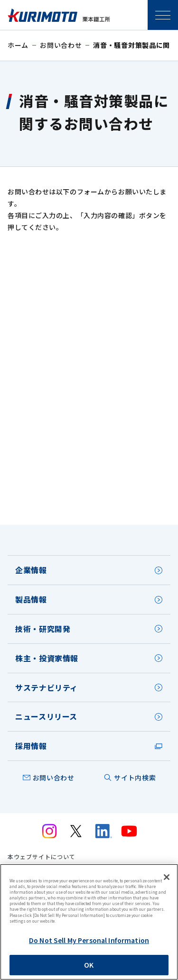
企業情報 (31, 570)
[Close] (167, 877)
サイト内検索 (135, 778)
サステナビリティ (47, 687)
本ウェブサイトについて (42, 857)
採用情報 (31, 746)
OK (89, 965)
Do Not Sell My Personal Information (89, 940)
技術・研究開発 (43, 629)
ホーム (18, 45)
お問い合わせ (61, 45)
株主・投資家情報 (47, 658)
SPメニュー (163, 15)
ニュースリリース (46, 716)
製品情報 (31, 599)
